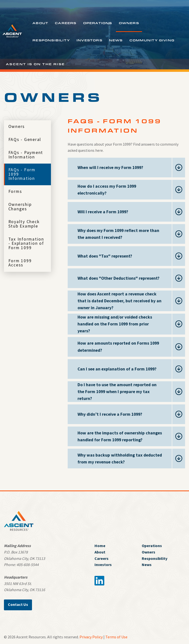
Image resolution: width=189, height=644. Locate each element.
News (116, 40)
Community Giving (152, 40)
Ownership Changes (20, 207)
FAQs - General (25, 139)
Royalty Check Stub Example (24, 224)
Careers (66, 23)
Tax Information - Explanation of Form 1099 (26, 243)
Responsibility (51, 40)
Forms (15, 191)
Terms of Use (116, 637)
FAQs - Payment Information (26, 155)
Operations (98, 23)
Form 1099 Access (20, 263)
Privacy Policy (91, 637)
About (40, 23)
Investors (89, 40)
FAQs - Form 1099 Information (22, 174)
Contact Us (18, 604)
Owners (129, 23)
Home (100, 546)
